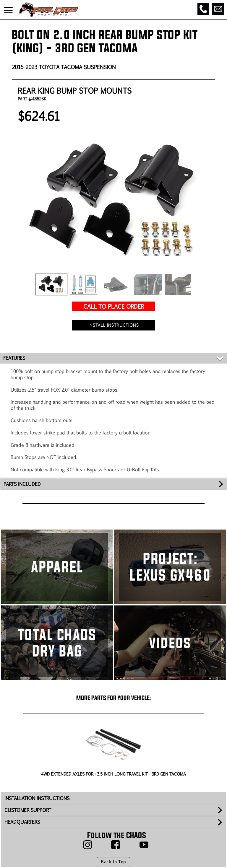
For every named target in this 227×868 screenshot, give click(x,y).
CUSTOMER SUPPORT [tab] (28, 810)
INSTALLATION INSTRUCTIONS (37, 798)
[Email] (218, 9)
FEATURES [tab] (14, 358)
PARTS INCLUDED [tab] (22, 484)
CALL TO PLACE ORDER (114, 306)
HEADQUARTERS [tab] (22, 822)
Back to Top (113, 862)
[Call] (203, 9)
